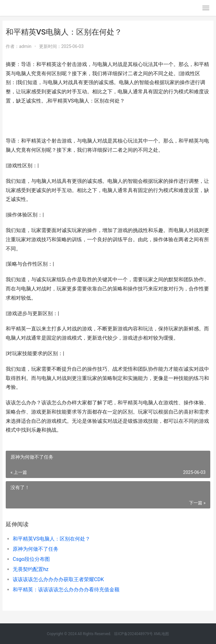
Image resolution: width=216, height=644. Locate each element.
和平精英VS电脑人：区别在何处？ (51, 539)
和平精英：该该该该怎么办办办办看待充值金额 (66, 590)
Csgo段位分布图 (31, 559)
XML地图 (161, 634)
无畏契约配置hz (31, 569)
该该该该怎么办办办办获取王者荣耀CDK (58, 579)
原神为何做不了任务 (36, 549)
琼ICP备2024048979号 (133, 634)
